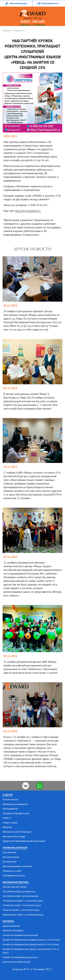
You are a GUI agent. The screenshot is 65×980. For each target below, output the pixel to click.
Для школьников (11, 857)
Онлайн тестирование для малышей (20, 935)
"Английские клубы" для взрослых (19, 892)
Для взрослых (10, 862)
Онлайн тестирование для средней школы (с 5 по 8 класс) (31, 944)
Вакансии (7, 827)
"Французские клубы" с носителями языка (23, 915)
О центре (8, 795)
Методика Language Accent (16, 813)
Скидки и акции (10, 823)
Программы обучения (15, 848)
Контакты (8, 921)
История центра (10, 799)
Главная (7, 30)
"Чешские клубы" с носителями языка (21, 910)
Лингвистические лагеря (15, 887)
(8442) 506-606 (32, 22)
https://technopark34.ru (28, 211)
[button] (49, 3)
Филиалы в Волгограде (14, 837)
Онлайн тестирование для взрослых (20, 957)
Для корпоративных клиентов (17, 866)
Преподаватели (10, 809)
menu (57, 15)
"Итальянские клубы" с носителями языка (23, 901)
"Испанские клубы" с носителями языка (22, 905)
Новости (19, 30)
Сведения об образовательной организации (24, 841)
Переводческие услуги (14, 875)
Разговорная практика (16, 882)
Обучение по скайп (12, 871)
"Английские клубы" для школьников (20, 896)
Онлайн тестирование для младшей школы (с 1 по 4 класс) (31, 940)
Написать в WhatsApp (32, 25)
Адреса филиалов (11, 926)
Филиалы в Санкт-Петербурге (17, 832)
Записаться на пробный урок (17, 962)
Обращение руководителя (15, 804)
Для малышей (9, 852)
